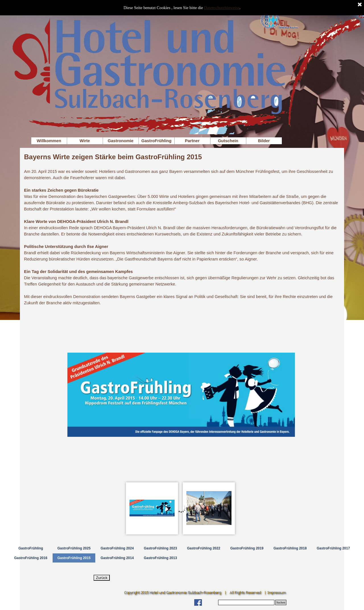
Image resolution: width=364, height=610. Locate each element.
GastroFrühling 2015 (74, 558)
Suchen (281, 602)
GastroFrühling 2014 (117, 558)
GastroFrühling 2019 (247, 548)
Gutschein (228, 141)
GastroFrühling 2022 (204, 548)
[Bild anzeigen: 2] (209, 508)
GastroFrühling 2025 (74, 548)
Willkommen (49, 141)
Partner (192, 141)
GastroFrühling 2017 (333, 548)
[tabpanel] (181, 229)
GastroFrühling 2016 (31, 558)
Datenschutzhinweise (222, 8)
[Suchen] (246, 602)
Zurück (102, 578)
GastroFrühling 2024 (117, 548)
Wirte (85, 141)
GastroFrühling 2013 (161, 558)
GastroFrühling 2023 (161, 548)
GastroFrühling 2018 (290, 548)
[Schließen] (360, 5)
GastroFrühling (156, 141)
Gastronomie (121, 141)
